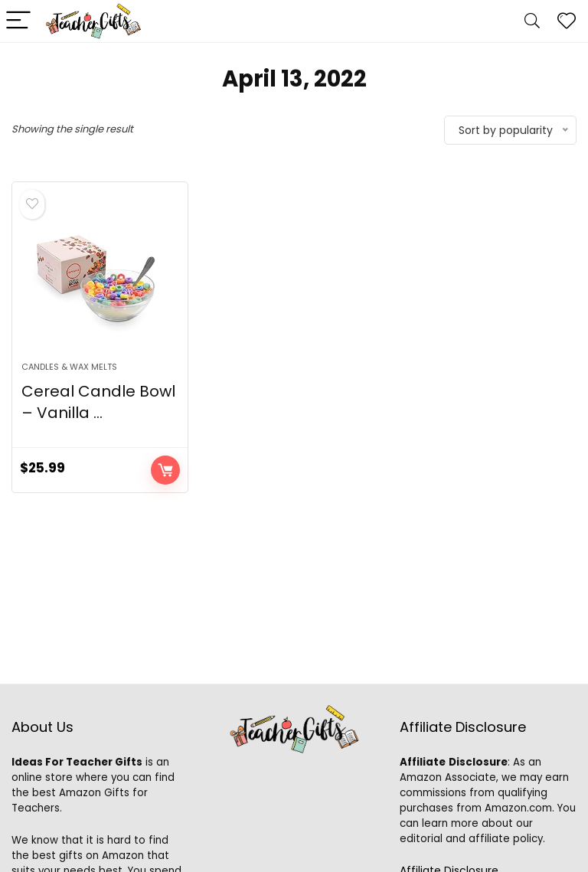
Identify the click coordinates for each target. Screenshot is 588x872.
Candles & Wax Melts (69, 367)
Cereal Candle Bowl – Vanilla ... (98, 402)
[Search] (532, 21)
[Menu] (18, 21)
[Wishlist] (567, 21)
